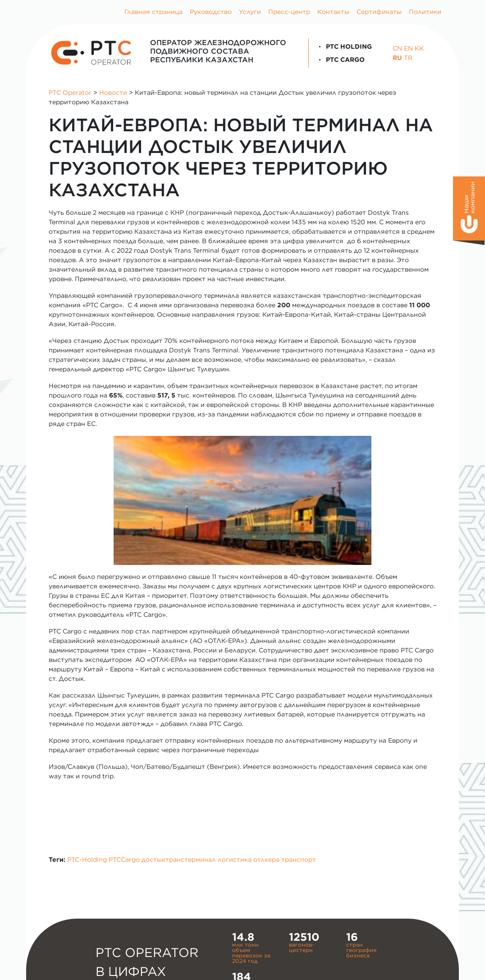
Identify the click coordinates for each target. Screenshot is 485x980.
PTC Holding (344, 46)
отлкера (266, 860)
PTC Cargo (340, 60)
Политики (425, 12)
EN (408, 48)
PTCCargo (124, 860)
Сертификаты (379, 12)
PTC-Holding (87, 860)
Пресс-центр (289, 12)
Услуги (250, 12)
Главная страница (153, 12)
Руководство (211, 12)
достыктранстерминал (179, 860)
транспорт (299, 860)
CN (397, 48)
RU (397, 58)
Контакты (333, 12)
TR (408, 58)
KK (419, 48)
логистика (235, 860)
